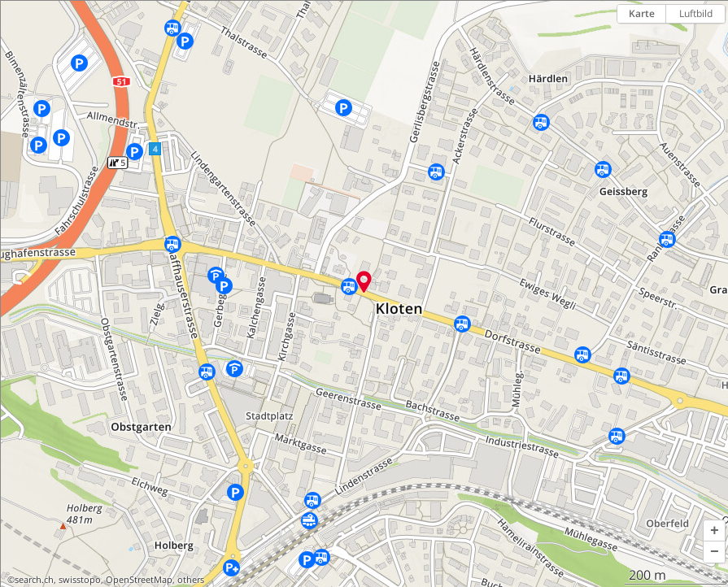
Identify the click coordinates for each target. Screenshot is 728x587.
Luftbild (696, 13)
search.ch (34, 580)
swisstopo (80, 580)
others (191, 580)
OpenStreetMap (139, 580)
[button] (714, 531)
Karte (642, 13)
